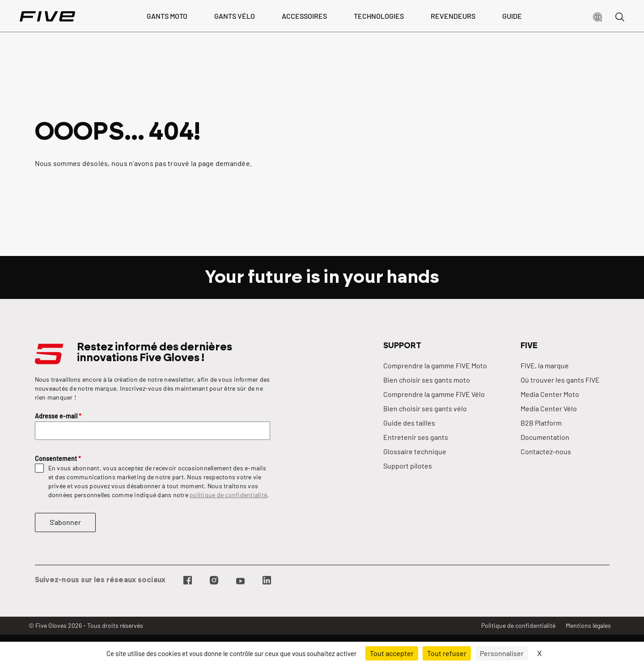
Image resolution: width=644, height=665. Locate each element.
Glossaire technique (415, 451)
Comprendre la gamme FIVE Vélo (434, 394)
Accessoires (304, 16)
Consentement (58, 458)
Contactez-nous (546, 451)
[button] (597, 16)
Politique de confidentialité (518, 625)
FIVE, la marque (545, 365)
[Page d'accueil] (47, 16)
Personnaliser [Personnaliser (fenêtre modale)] (502, 653)
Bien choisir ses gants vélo (425, 408)
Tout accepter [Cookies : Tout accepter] (392, 653)
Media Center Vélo (549, 408)
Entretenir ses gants (416, 437)
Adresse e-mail (58, 416)
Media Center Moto (550, 394)
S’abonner (65, 522)
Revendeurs (453, 16)
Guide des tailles (409, 423)
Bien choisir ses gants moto (427, 380)
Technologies (379, 16)
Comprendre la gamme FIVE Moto (435, 365)
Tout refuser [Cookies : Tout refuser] (447, 653)
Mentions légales (588, 625)
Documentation (545, 437)
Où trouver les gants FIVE (560, 380)
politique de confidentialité (228, 495)
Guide (512, 16)
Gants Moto (167, 16)
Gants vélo (235, 16)
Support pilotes (408, 466)
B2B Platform (541, 423)
